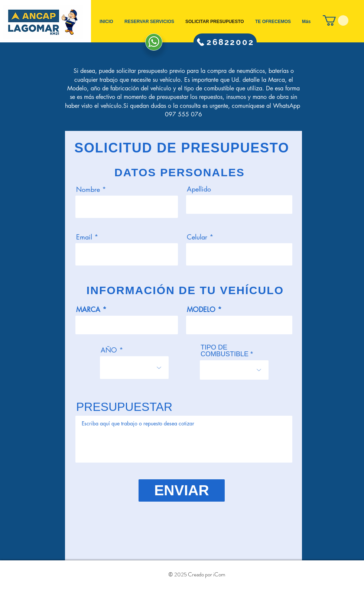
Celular (197, 237)
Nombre (88, 189)
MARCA (88, 309)
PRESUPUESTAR (124, 407)
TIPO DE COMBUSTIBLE (225, 351)
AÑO (109, 350)
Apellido (199, 189)
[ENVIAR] (182, 490)
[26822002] (225, 42)
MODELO (201, 309)
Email (84, 237)
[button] (336, 20)
